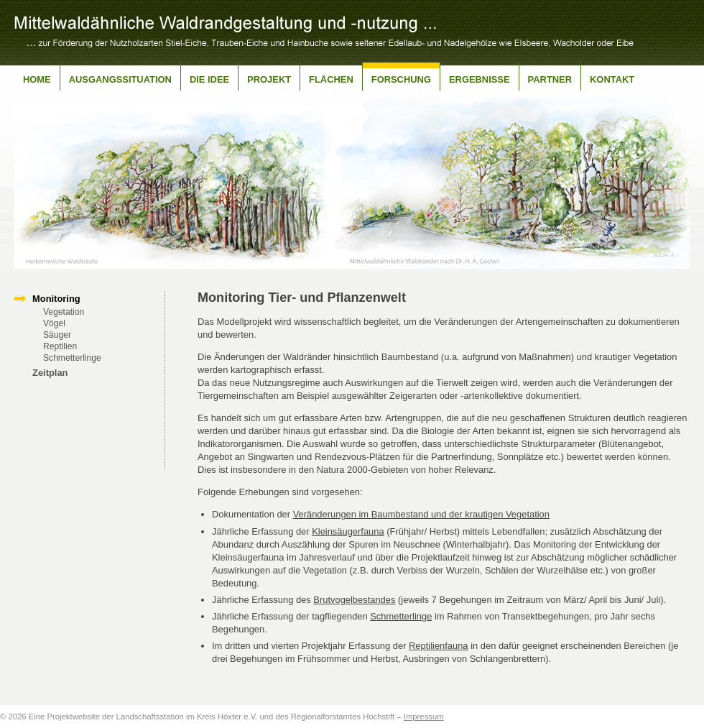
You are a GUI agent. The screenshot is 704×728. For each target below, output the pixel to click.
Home (37, 79)
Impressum (424, 717)
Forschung (401, 79)
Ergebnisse (480, 79)
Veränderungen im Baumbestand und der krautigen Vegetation (421, 514)
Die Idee (209, 79)
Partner (550, 79)
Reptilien (60, 346)
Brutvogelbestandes (354, 600)
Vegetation (64, 312)
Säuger (57, 335)
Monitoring (56, 299)
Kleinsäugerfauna (348, 531)
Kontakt (612, 79)
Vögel (54, 323)
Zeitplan (50, 373)
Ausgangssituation (120, 79)
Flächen (331, 79)
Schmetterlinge (72, 358)
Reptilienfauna (439, 646)
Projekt (269, 79)
